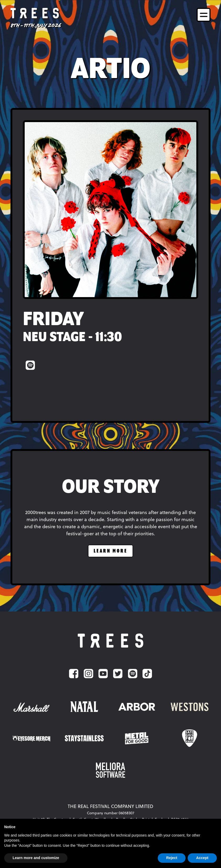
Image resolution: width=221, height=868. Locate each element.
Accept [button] (202, 858)
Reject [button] (172, 858)
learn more (110, 551)
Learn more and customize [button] (36, 858)
